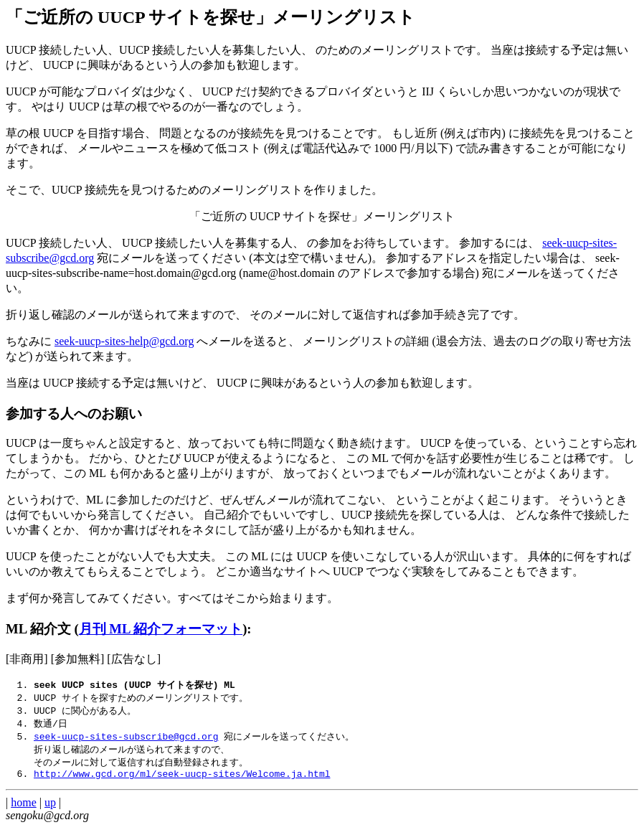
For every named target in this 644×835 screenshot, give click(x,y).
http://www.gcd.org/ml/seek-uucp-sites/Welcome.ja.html (182, 780)
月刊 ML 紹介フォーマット (161, 629)
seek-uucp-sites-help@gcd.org (124, 341)
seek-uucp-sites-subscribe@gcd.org (126, 740)
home (24, 810)
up (50, 810)
